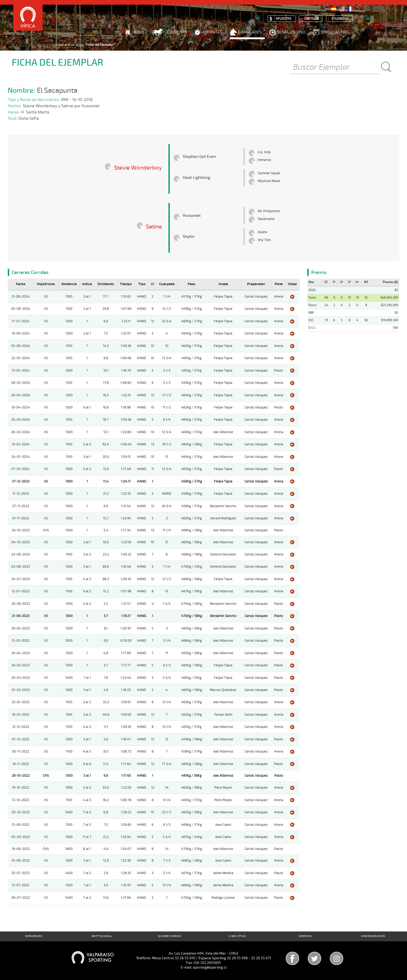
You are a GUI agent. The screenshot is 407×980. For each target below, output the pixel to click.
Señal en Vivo (291, 32)
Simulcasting (335, 32)
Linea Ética (237, 936)
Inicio (138, 32)
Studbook (340, 19)
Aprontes (212, 32)
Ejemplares (250, 32)
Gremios (305, 936)
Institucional (102, 936)
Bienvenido (34, 936)
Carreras (177, 32)
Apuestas (283, 19)
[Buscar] (335, 68)
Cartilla (311, 19)
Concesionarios (373, 936)
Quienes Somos (169, 936)
